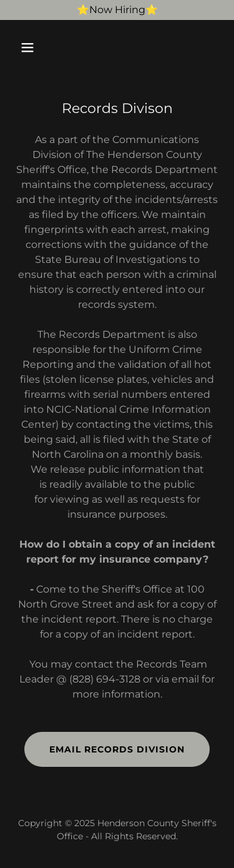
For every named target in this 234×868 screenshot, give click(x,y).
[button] (38, 47)
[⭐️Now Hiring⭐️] (117, 10)
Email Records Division (117, 749)
